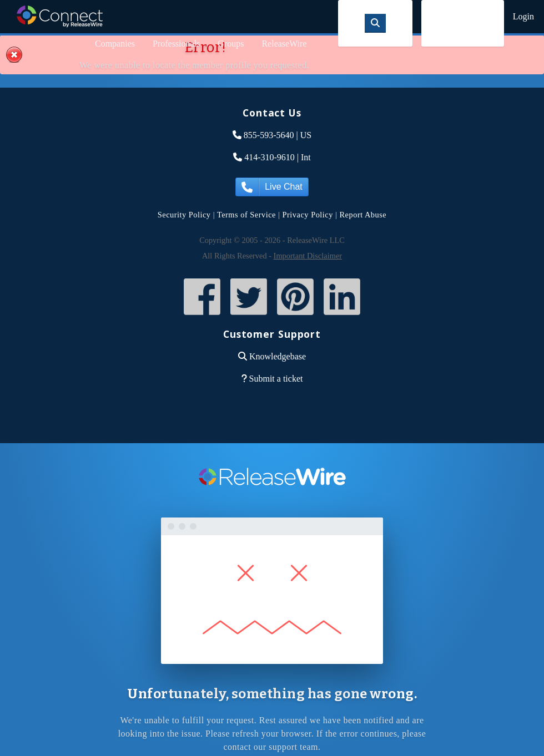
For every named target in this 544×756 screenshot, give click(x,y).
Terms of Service (246, 215)
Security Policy (184, 215)
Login (523, 16)
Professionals (176, 44)
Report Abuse (363, 215)
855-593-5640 (269, 135)
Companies (115, 44)
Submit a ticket (276, 379)
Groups (231, 44)
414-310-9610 (270, 157)
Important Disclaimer (308, 256)
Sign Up (463, 23)
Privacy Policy (308, 215)
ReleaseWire (284, 44)
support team (293, 747)
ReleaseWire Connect (60, 16)
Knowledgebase (278, 356)
